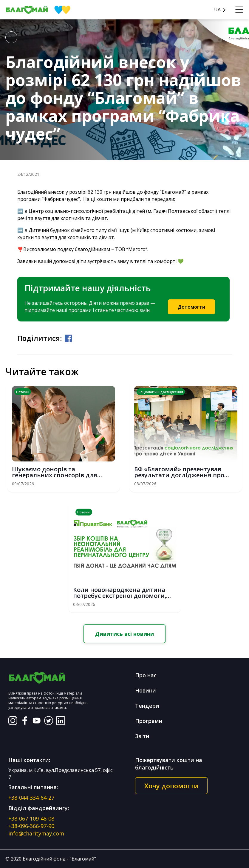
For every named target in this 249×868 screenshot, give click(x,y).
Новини (146, 690)
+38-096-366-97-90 (31, 826)
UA (217, 10)
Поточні (23, 392)
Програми (149, 721)
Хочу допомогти (171, 786)
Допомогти (191, 307)
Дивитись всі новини (124, 634)
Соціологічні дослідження (161, 392)
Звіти (142, 736)
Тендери (147, 706)
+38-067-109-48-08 (31, 818)
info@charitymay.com (36, 833)
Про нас (146, 675)
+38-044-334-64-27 (31, 798)
